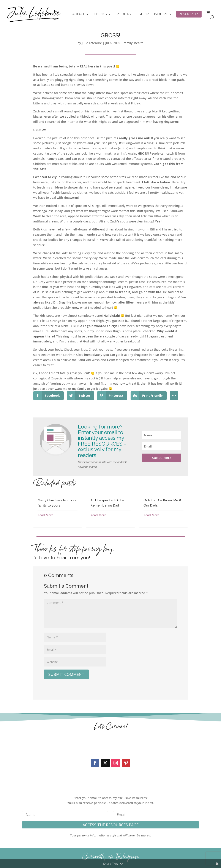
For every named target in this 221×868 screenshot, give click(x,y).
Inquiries (162, 14)
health (139, 43)
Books (101, 14)
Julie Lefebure (92, 43)
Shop (144, 14)
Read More (45, 515)
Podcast (125, 14)
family (128, 43)
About (78, 14)
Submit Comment (66, 674)
